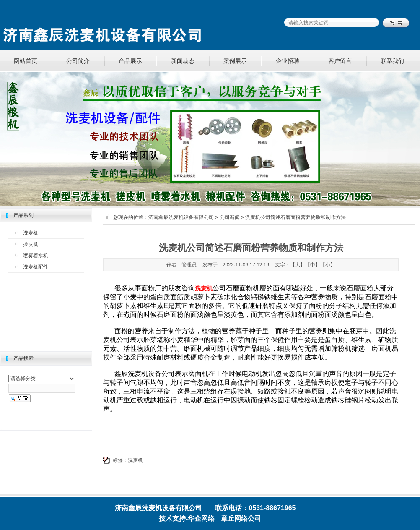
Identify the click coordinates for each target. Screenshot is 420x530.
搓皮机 (31, 244)
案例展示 (235, 61)
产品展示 (130, 61)
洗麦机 (31, 233)
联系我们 (392, 61)
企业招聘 (288, 61)
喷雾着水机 (36, 256)
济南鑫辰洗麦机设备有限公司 (181, 217)
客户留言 (340, 61)
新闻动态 (183, 61)
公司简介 (78, 61)
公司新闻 (230, 217)
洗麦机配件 (36, 267)
